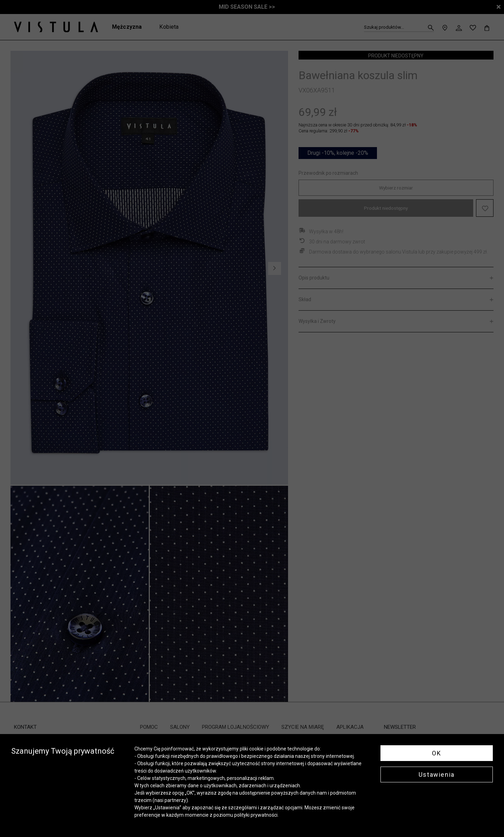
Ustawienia (437, 774)
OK (436, 753)
